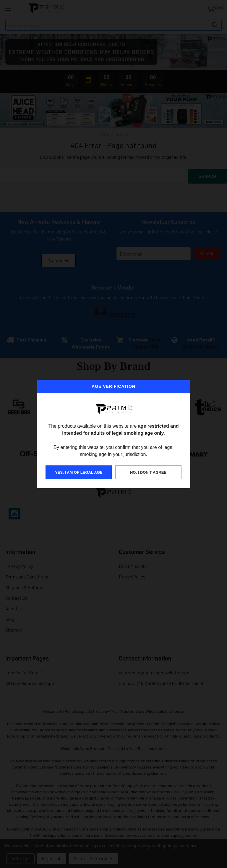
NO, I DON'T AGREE (148, 472)
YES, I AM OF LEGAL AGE (79, 472)
